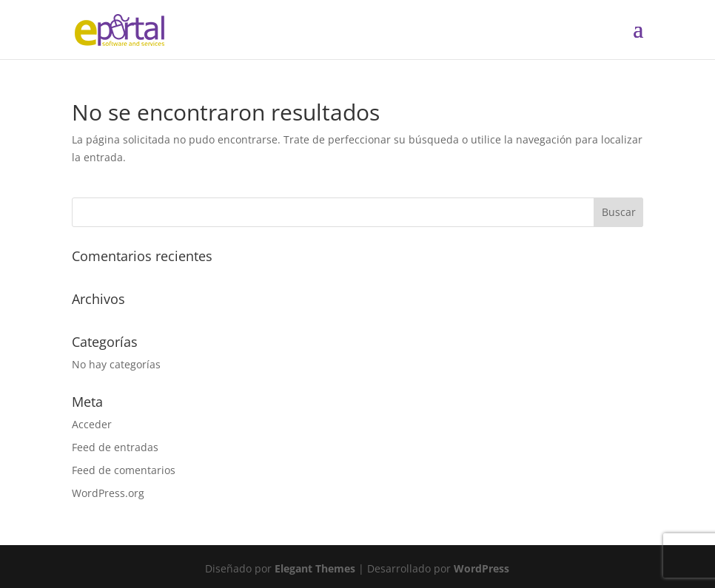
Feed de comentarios (124, 470)
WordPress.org (108, 493)
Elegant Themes (315, 568)
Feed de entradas (115, 447)
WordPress (481, 568)
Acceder (92, 424)
